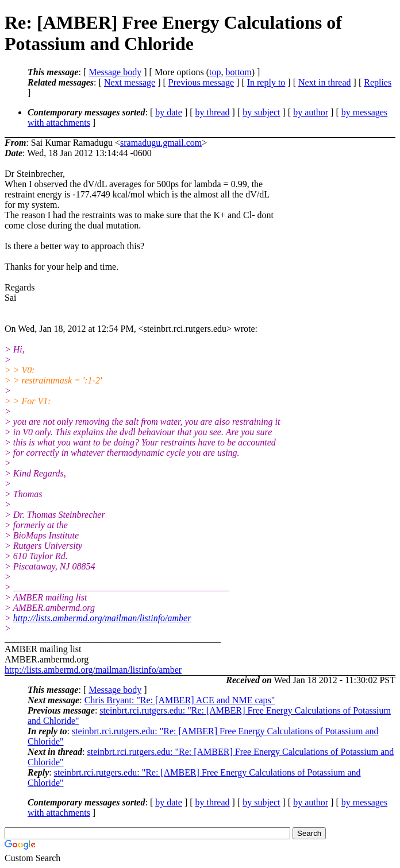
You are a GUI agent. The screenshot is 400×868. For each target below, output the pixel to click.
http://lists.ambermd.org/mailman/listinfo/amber (102, 618)
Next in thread (325, 82)
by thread (213, 112)
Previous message (201, 82)
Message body (115, 72)
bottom (238, 72)
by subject (261, 112)
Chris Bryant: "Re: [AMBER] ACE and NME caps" (180, 700)
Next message (130, 82)
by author (311, 112)
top (215, 72)
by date (169, 112)
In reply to (266, 82)
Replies (378, 82)
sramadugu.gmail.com (161, 143)
